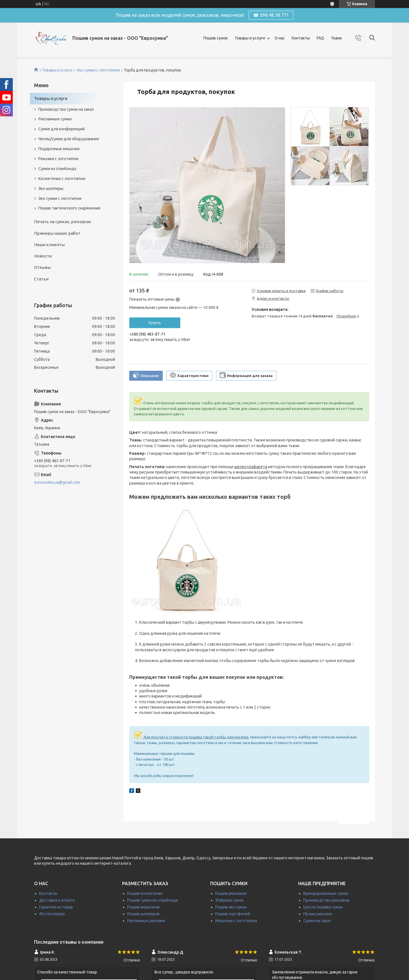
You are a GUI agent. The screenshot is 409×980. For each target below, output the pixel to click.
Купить (155, 323)
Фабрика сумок (229, 900)
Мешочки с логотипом (236, 921)
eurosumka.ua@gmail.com (57, 482)
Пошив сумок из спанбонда (153, 900)
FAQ (320, 38)
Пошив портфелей (233, 914)
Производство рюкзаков (326, 900)
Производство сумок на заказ (66, 109)
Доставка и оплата (57, 900)
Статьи (41, 279)
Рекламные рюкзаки (146, 921)
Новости (43, 256)
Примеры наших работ (57, 233)
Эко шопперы (51, 189)
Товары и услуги (250, 38)
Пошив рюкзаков (231, 893)
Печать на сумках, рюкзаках (63, 222)
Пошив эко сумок (231, 907)
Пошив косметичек (145, 893)
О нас (280, 38)
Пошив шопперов (143, 914)
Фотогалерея (52, 914)
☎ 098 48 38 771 (271, 15)
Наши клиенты (49, 245)
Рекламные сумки (55, 119)
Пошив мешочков (143, 907)
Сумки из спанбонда (57, 169)
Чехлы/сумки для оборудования (69, 139)
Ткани (336, 38)
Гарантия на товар (56, 907)
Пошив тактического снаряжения (69, 208)
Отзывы (42, 267)
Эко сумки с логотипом (98, 70)
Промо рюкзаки (318, 914)
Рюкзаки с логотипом (58, 159)
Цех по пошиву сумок (323, 907)
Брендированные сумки (326, 893)
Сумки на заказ (317, 921)
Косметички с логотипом (62, 179)
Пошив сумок (216, 38)
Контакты (301, 38)
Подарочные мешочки (59, 149)
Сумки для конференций (61, 129)
